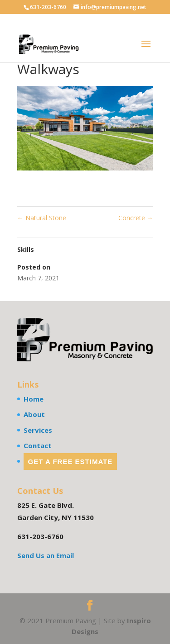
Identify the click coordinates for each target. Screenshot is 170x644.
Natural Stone (42, 218)
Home (34, 399)
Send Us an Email (46, 555)
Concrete (136, 218)
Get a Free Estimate (70, 462)
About (34, 414)
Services (38, 430)
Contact (38, 445)
